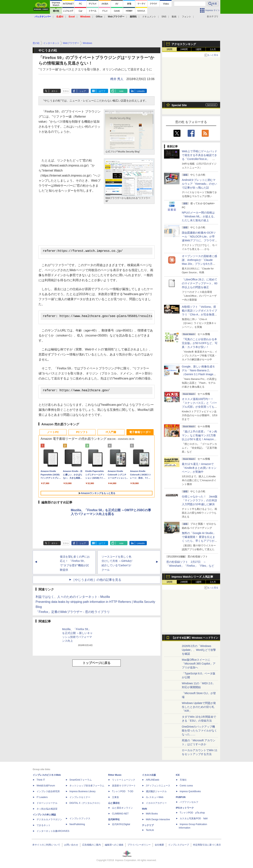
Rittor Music (115, 775)
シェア (83, 91)
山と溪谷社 (114, 803)
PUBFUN (181, 797)
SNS (164, 17)
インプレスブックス (80, 818)
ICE (178, 775)
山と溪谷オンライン (122, 808)
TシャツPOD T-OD (123, 791)
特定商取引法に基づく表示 (207, 845)
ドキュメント (149, 17)
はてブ (102, 91)
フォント (186, 17)
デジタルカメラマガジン (49, 819)
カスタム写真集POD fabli (194, 818)
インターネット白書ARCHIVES (53, 831)
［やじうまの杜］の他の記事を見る (97, 581)
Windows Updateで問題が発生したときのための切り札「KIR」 (199, 707)
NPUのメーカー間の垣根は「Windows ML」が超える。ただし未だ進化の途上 (199, 216)
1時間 (170, 49)
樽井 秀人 (117, 79)
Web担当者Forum (46, 786)
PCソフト (82, 433)
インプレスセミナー (80, 797)
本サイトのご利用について (46, 845)
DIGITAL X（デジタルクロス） (85, 803)
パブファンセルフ (189, 802)
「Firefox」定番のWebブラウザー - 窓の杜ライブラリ (73, 613)
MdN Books (152, 814)
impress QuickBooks (190, 791)
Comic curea (186, 786)
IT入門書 (111, 433)
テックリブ (148, 825)
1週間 (199, 49)
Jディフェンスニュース (158, 786)
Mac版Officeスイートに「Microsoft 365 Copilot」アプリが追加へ (199, 664)
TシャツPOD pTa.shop (192, 813)
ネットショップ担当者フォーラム (87, 786)
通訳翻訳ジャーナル (156, 791)
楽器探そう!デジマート (124, 786)
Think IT (41, 780)
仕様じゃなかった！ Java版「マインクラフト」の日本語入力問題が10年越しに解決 (200, 500)
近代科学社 (114, 819)
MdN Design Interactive (158, 819)
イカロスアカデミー (156, 803)
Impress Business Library (82, 791)
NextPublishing (77, 824)
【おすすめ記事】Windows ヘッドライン (195, 638)
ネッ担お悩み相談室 (47, 809)
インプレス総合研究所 (48, 791)
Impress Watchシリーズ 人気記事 (192, 577)
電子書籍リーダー (140, 433)
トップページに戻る (97, 664)
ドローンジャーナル (47, 803)
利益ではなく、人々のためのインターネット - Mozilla (73, 598)
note (121, 91)
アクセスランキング (184, 44)
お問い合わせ (71, 845)
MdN (144, 809)
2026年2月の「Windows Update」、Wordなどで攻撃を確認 (199, 650)
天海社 (183, 780)
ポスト (55, 91)
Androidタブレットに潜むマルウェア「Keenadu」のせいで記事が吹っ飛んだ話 (199, 184)
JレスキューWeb (155, 797)
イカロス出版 (149, 775)
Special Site (179, 105)
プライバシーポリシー (139, 845)
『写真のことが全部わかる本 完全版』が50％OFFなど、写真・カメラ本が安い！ (200, 343)
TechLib (150, 830)
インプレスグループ (179, 845)
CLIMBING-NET (120, 814)
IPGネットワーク (185, 808)
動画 (174, 17)
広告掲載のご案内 (91, 845)
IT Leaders (42, 797)
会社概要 (159, 845)
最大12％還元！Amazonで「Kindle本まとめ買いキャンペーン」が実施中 (199, 468)
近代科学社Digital (121, 824)
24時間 (184, 49)
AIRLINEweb (153, 780)
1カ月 (213, 49)
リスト (66, 91)
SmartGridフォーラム (81, 780)
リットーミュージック (124, 780)
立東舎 (115, 797)
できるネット (44, 825)
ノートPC (53, 433)
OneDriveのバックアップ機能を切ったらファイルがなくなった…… (199, 730)
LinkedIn (141, 91)
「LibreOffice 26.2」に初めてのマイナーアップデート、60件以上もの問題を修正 (200, 283)
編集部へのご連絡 (114, 845)
